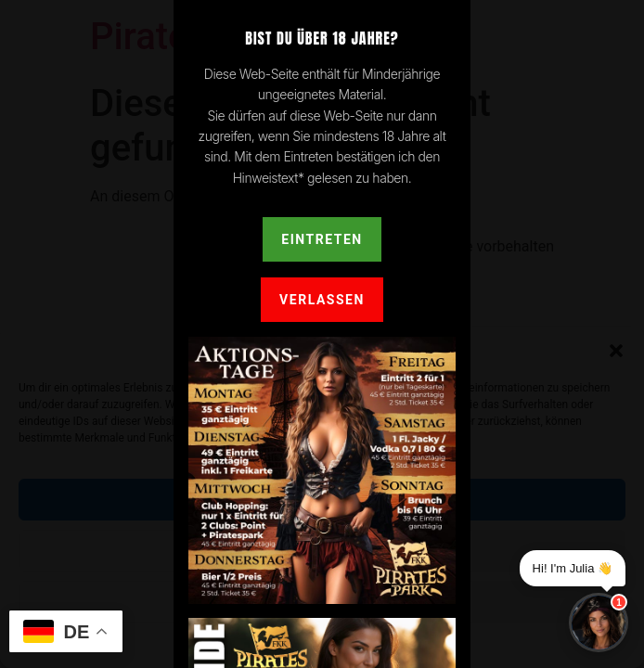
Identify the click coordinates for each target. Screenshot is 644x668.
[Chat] (599, 623)
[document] (322, 334)
